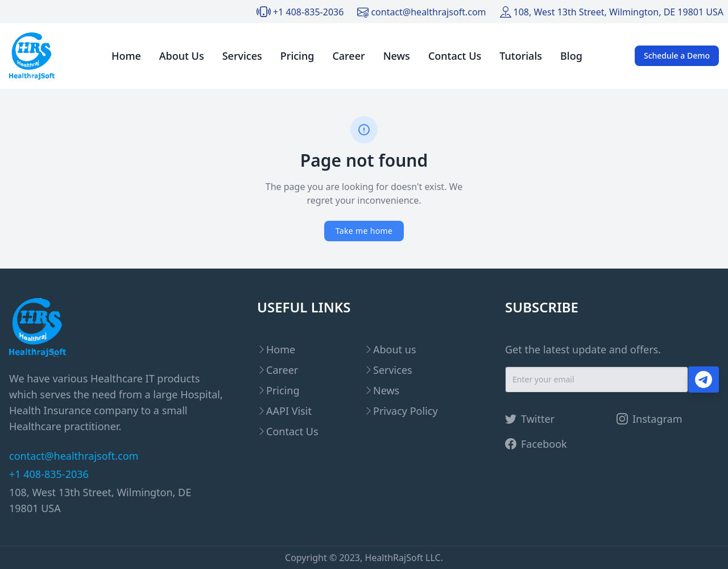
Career (348, 56)
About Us (182, 56)
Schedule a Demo (677, 55)
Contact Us (455, 56)
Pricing (297, 56)
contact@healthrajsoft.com (428, 12)
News (397, 56)
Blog (571, 56)
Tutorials (521, 56)
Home (126, 56)
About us (395, 349)
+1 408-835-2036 (308, 12)
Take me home (364, 231)
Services (242, 56)
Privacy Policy (406, 411)
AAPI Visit (289, 411)
